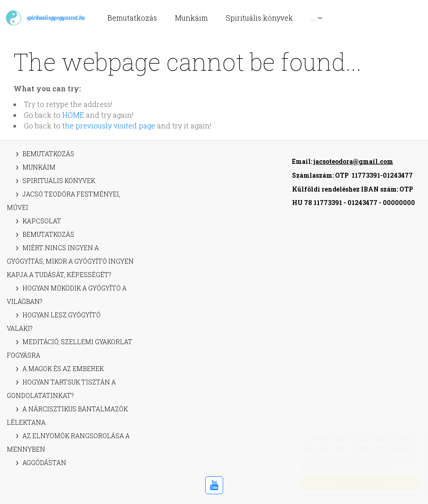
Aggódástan (44, 463)
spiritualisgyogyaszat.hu (45, 18)
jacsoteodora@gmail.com (353, 161)
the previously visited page (109, 126)
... (313, 18)
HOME (73, 115)
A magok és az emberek (63, 369)
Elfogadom (352, 483)
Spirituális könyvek (259, 18)
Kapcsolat (42, 221)
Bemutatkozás (132, 18)
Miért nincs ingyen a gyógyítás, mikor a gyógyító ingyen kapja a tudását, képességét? (70, 261)
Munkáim (191, 18)
